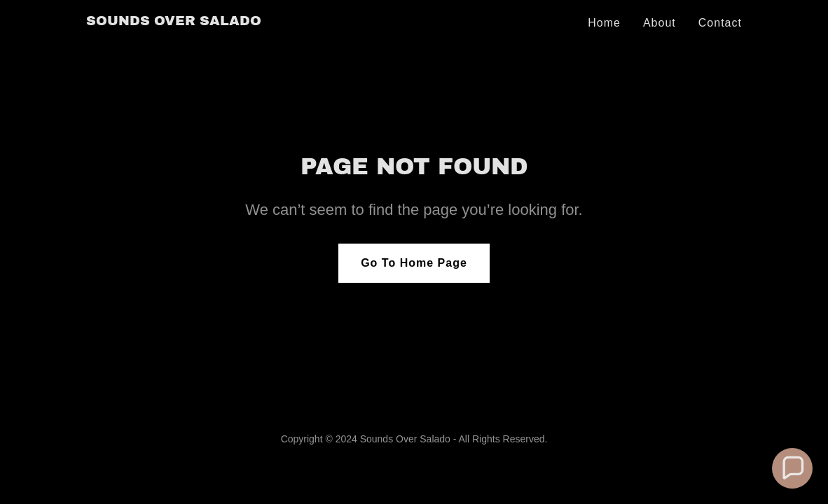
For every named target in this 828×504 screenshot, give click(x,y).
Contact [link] (720, 23)
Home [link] (604, 23)
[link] (174, 21)
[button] (792, 468)
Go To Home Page (414, 263)
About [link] (660, 23)
